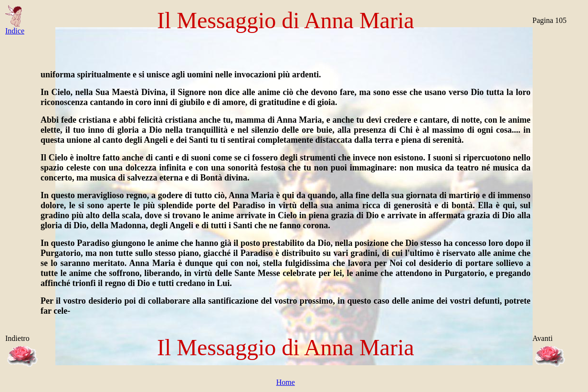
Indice (15, 27)
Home (286, 382)
